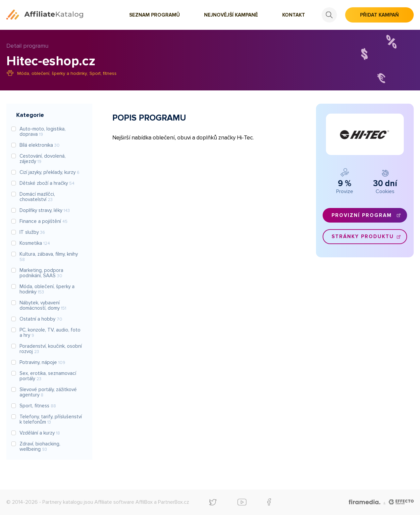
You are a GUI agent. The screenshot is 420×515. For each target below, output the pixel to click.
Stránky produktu (363, 236)
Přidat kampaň (379, 15)
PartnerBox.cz (174, 502)
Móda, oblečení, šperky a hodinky (52, 73)
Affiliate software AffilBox (124, 502)
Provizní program (362, 215)
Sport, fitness (103, 73)
